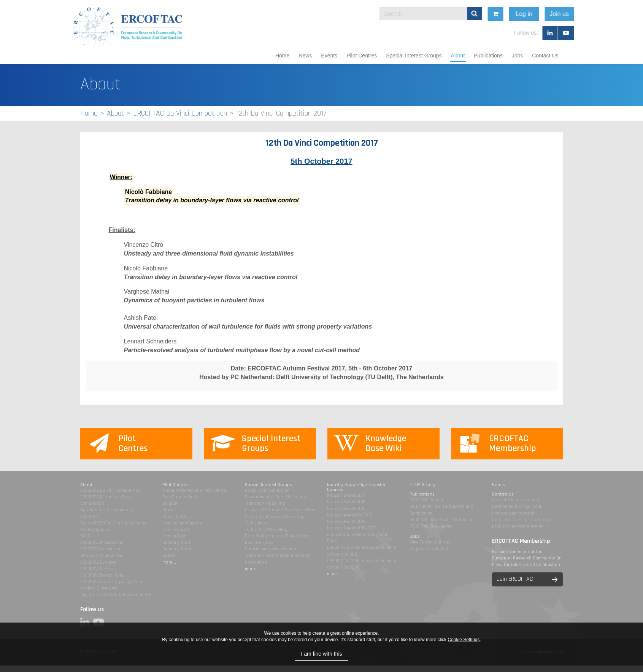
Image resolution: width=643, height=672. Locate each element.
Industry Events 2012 (346, 522)
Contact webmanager (513, 513)
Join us (606, 14)
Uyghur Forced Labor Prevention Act (115, 595)
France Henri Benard (183, 523)
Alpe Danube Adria (181, 497)
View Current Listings (429, 542)
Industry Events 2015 (346, 509)
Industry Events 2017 (346, 495)
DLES (85, 536)
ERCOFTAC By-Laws (98, 562)
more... (169, 562)
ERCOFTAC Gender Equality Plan (111, 582)
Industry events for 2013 (350, 515)
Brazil (168, 510)
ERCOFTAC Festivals (98, 569)
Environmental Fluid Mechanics (275, 497)
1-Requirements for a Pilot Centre (194, 490)
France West (174, 536)
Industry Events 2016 (346, 502)
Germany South (178, 549)
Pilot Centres (362, 56)
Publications (488, 56)
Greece (169, 555)
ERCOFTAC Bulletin (427, 500)
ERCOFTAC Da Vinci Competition (180, 113)
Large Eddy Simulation (267, 490)
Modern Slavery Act (99, 588)
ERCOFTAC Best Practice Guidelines (442, 520)
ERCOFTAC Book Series (431, 526)
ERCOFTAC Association (101, 549)
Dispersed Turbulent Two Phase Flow (280, 510)
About (458, 56)
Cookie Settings (464, 640)
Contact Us (545, 56)
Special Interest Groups (414, 56)
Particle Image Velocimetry (270, 549)
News (305, 56)
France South (176, 530)
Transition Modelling (265, 503)
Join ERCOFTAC (515, 579)
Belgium (170, 503)
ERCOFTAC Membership (102, 543)
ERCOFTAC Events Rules (102, 575)
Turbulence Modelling (266, 530)
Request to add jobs (429, 549)
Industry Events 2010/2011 (351, 528)
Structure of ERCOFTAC (102, 555)
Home (282, 56)
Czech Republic (177, 517)
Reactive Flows (259, 543)
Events (329, 56)
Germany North (177, 543)
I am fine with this (321, 654)
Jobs (518, 56)
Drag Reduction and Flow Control (278, 536)
